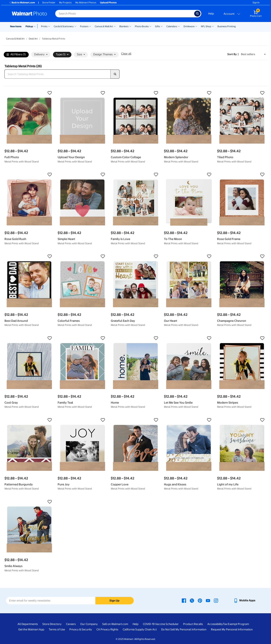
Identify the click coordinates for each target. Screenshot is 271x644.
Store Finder (49, 3)
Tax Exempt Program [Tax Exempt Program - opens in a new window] (236, 624)
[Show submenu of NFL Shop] (213, 26)
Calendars (172, 26)
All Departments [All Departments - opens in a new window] (28, 624)
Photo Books (142, 26)
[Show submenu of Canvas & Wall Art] (115, 26)
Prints (44, 26)
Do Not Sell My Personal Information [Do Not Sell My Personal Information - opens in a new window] (184, 629)
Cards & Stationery (64, 26)
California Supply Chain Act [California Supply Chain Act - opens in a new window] (140, 629)
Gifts (158, 26)
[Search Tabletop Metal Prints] (58, 74)
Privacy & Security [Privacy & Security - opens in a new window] (81, 629)
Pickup (29, 26)
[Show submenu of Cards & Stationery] (75, 26)
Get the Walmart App (31, 629)
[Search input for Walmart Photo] (125, 14)
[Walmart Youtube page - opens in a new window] (208, 600)
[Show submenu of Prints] (49, 26)
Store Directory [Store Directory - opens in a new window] (52, 624)
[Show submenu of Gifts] (162, 26)
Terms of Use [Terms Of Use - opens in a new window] (57, 629)
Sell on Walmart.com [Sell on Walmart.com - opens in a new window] (115, 624)
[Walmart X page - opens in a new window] (192, 600)
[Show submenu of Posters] (90, 26)
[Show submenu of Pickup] (36, 26)
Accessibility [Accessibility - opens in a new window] (215, 624)
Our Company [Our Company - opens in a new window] (89, 624)
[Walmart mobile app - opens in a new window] (244, 600)
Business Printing (227, 26)
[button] (29, 93)
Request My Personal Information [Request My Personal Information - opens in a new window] (232, 629)
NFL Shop (206, 26)
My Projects (65, 3)
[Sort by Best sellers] (253, 54)
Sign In (256, 3)
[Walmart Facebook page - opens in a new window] (184, 600)
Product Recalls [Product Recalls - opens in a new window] (193, 624)
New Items (16, 26)
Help (211, 14)
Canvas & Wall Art (104, 26)
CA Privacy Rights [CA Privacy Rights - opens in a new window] (107, 629)
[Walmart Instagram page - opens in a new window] (216, 600)
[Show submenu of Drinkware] (196, 26)
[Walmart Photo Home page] (29, 14)
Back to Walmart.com (22, 3)
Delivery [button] (41, 54)
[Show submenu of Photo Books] (150, 26)
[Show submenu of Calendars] (179, 26)
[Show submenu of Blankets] (130, 26)
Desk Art (33, 39)
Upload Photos (108, 3)
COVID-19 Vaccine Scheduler (161, 624)
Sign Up (114, 601)
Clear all (126, 54)
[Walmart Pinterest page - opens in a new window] (200, 600)
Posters (84, 26)
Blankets (124, 26)
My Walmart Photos (86, 3)
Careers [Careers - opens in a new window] (71, 624)
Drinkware (189, 26)
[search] (115, 74)
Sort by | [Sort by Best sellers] (233, 54)
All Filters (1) (16, 55)
